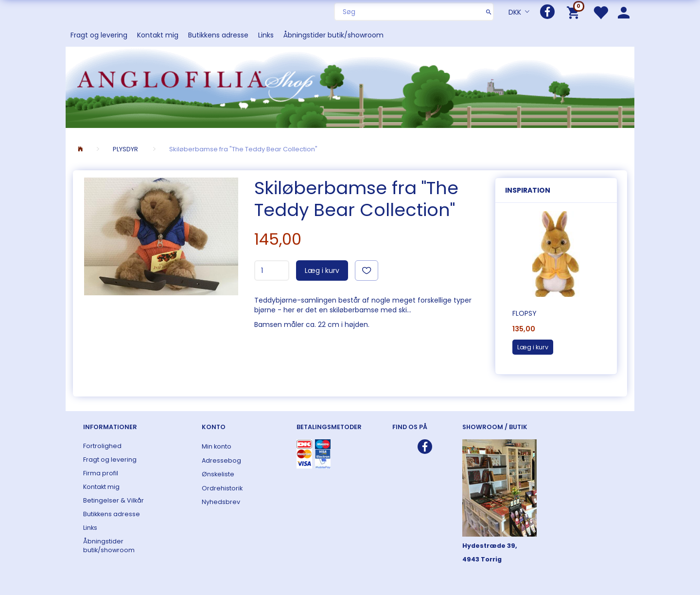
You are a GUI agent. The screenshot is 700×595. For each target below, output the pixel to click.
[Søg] (489, 12)
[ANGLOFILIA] (350, 86)
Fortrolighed (102, 446)
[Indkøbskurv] (575, 12)
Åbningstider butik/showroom (333, 35)
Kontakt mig (158, 35)
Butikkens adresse (218, 35)
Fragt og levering (99, 35)
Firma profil (101, 473)
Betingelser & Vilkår (114, 500)
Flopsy (525, 313)
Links (266, 35)
